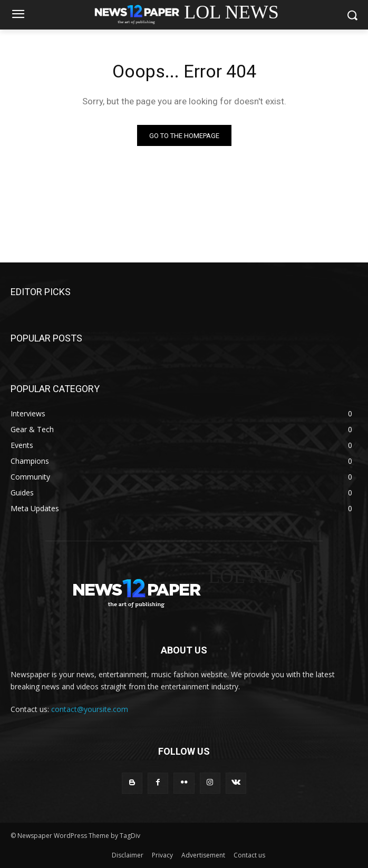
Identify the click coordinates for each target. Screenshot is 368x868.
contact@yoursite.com (90, 709)
